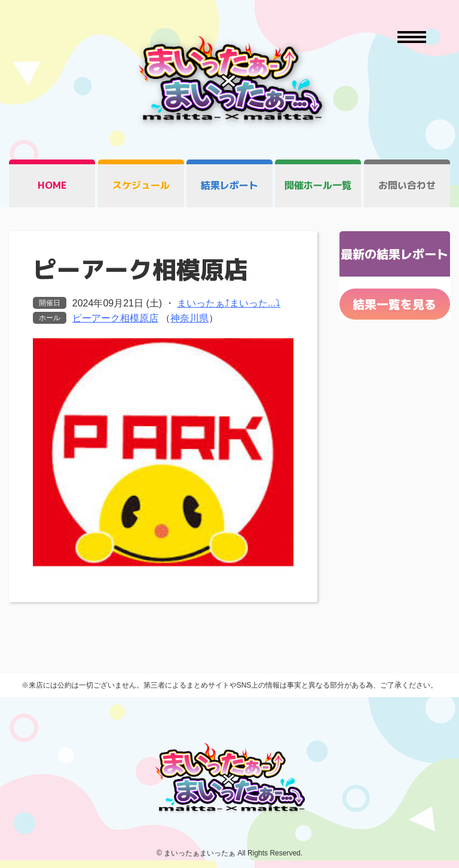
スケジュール (141, 185)
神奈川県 (189, 318)
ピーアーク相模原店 (115, 318)
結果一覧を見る (394, 304)
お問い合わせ (407, 185)
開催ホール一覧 (318, 185)
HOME (52, 185)
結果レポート (229, 185)
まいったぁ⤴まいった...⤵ (229, 303)
